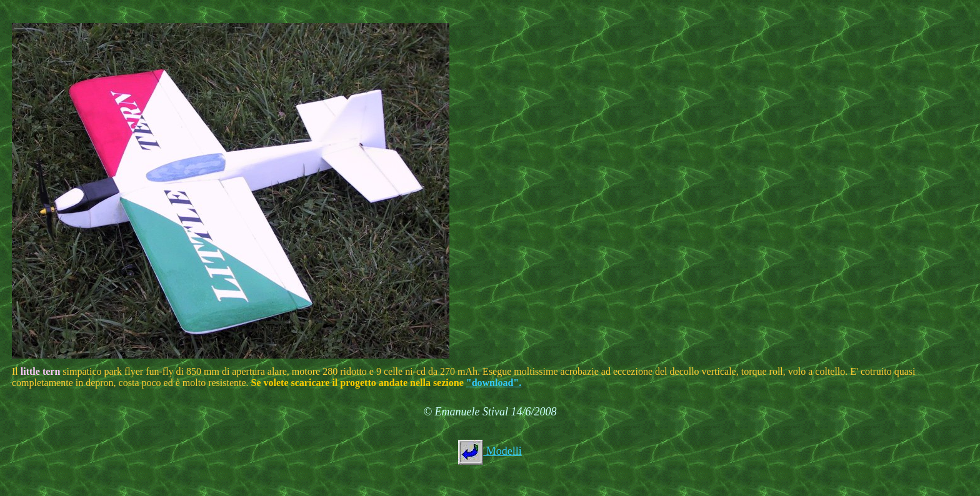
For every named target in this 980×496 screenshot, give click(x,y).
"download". (494, 383)
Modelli (502, 451)
